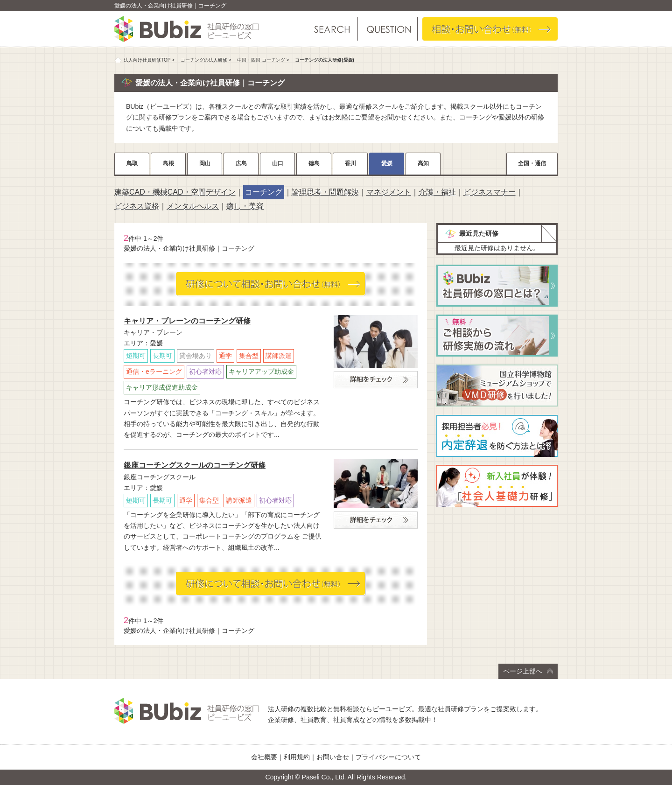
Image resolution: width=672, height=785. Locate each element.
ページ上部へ (528, 671)
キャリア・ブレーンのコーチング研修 (187, 321)
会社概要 (264, 757)
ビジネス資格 (137, 206)
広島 (241, 163)
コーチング (264, 192)
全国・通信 (532, 163)
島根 (168, 163)
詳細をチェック (376, 380)
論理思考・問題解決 (325, 192)
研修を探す (331, 29)
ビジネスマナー (490, 192)
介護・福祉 (437, 192)
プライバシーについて (388, 757)
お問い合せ (333, 757)
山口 (278, 163)
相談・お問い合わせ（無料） (490, 29)
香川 (350, 163)
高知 (423, 163)
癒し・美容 (245, 206)
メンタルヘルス (193, 206)
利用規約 (297, 757)
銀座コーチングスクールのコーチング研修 (195, 465)
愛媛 (387, 163)
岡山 (205, 163)
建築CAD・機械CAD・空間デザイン (175, 192)
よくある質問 (387, 29)
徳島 (314, 163)
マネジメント (389, 192)
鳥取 (132, 163)
